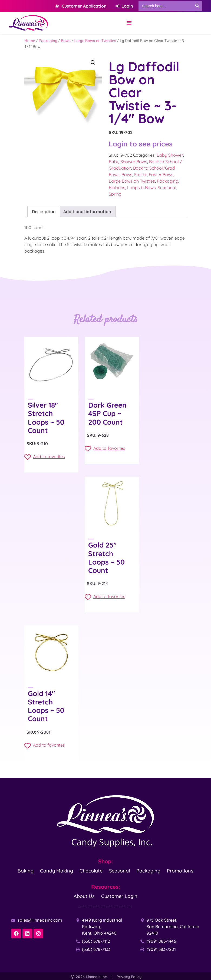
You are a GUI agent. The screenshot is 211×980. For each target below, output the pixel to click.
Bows (66, 41)
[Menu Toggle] (129, 23)
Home (30, 41)
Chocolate (91, 871)
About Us (84, 896)
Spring (115, 194)
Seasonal (167, 187)
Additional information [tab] (87, 212)
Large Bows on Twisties (95, 41)
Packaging (48, 41)
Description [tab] (44, 212)
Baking (26, 871)
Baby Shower (170, 155)
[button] (93, 63)
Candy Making (57, 871)
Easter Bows (161, 174)
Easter (141, 174)
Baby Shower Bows (128, 162)
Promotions (180, 871)
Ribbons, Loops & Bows (132, 187)
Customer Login (119, 896)
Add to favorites (45, 457)
